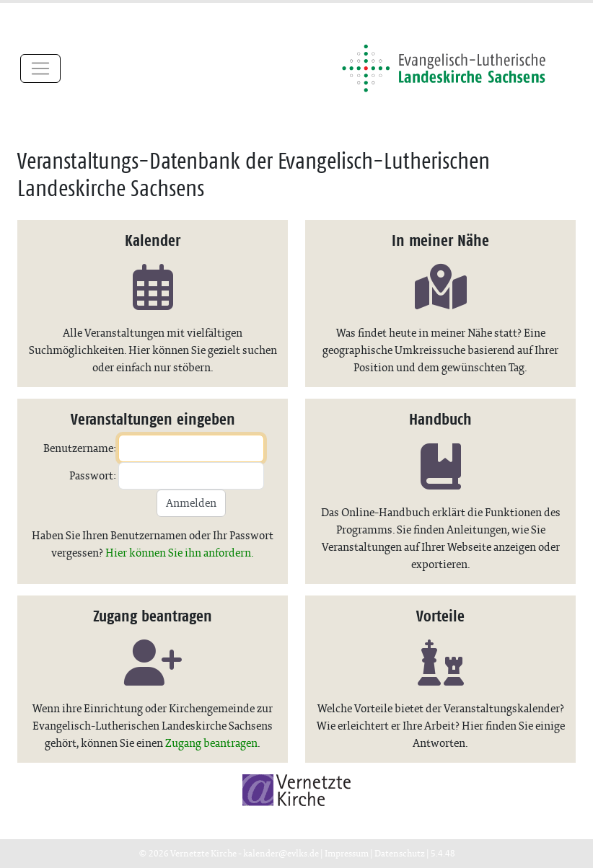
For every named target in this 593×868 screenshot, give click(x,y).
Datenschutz (400, 853)
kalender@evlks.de (281, 853)
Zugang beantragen (211, 743)
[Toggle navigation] (40, 68)
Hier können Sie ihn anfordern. (180, 553)
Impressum (347, 853)
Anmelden (191, 503)
